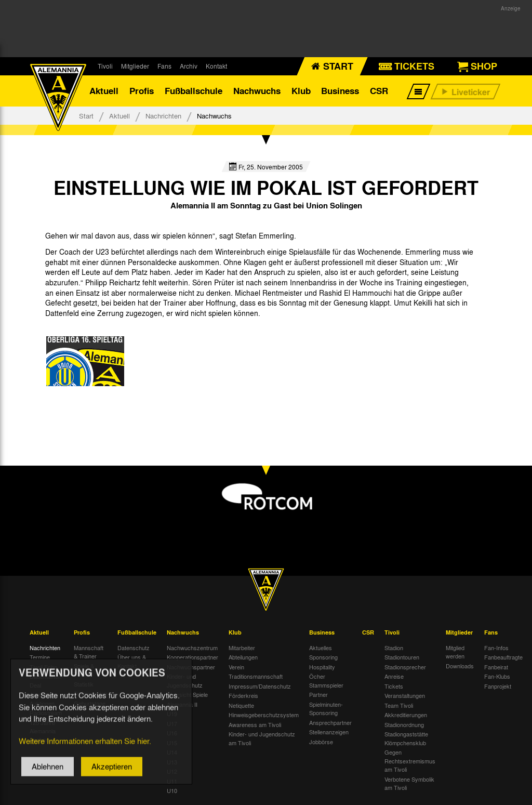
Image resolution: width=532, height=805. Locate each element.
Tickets (394, 686)
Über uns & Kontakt (132, 661)
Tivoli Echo (43, 667)
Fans (164, 66)
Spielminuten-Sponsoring (326, 709)
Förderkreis (243, 695)
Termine (40, 657)
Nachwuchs (257, 91)
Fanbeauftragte (503, 657)
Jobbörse (321, 742)
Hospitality (322, 667)
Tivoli (105, 66)
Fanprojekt (498, 686)
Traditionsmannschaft (256, 676)
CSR (379, 91)
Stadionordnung (404, 724)
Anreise (394, 676)
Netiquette (241, 705)
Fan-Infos (496, 648)
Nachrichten (163, 116)
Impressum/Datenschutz (260, 686)
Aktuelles (321, 648)
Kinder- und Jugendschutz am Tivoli (262, 738)
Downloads (460, 666)
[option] (85, 361)
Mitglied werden (455, 652)
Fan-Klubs (497, 676)
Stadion (394, 648)
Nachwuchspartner (191, 667)
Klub (301, 91)
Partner (318, 694)
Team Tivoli (399, 705)
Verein (236, 667)
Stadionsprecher (405, 667)
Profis (142, 91)
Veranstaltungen (405, 695)
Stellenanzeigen (329, 732)
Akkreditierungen (406, 715)
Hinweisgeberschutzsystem (264, 715)
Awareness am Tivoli (255, 724)
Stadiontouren (402, 657)
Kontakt (216, 66)
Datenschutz (134, 648)
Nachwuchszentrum (192, 648)
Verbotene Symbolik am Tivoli (409, 783)
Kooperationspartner (192, 657)
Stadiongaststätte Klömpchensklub (406, 738)
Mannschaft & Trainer (89, 652)
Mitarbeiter (242, 648)
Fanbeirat (496, 667)
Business (340, 91)
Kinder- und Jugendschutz (185, 681)
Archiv (189, 66)
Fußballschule (194, 91)
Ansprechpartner (330, 722)
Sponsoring (323, 657)
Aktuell (104, 91)
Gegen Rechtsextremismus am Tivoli (410, 761)
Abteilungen (243, 657)
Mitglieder (135, 66)
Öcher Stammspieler (326, 681)
